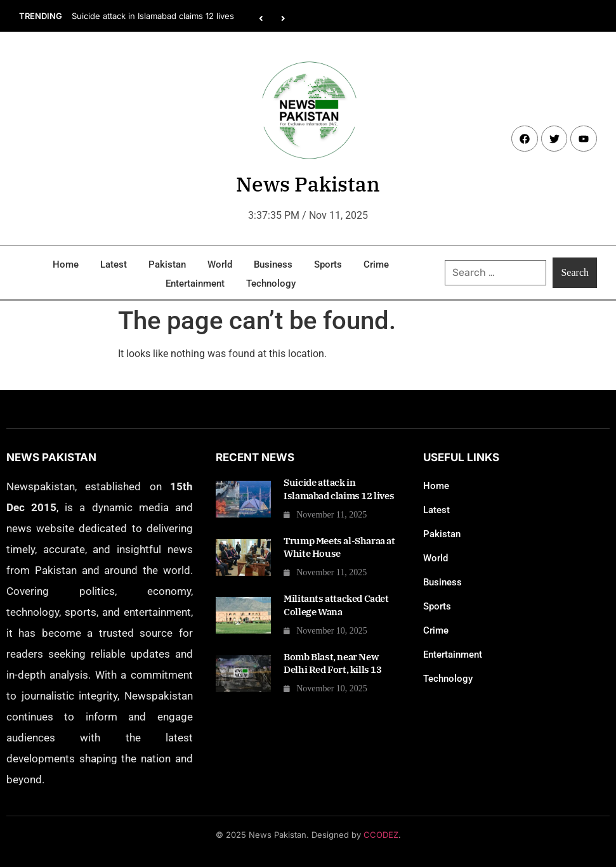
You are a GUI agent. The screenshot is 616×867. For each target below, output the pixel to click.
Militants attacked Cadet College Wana (336, 605)
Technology (271, 284)
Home (66, 264)
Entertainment (195, 284)
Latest (114, 264)
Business (273, 264)
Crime (376, 264)
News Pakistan (308, 184)
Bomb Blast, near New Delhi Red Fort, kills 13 (332, 663)
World (220, 264)
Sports (328, 264)
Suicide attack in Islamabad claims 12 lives (153, 16)
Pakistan (167, 264)
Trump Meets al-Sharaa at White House (339, 547)
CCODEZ (381, 835)
